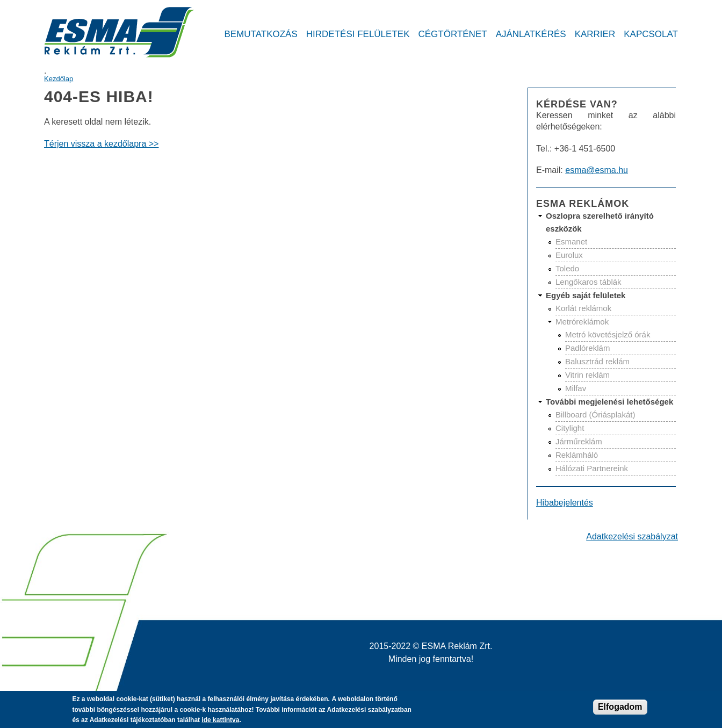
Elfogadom (620, 710)
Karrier (595, 34)
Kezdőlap (59, 79)
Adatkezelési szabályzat (632, 536)
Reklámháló (577, 455)
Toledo (567, 268)
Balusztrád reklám (597, 361)
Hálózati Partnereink (592, 468)
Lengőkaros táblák (589, 282)
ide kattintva (220, 723)
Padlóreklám (587, 348)
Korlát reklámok (583, 308)
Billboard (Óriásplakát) (595, 415)
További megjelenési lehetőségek (609, 402)
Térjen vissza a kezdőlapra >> (101, 144)
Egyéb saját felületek (586, 295)
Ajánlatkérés (531, 34)
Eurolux (569, 255)
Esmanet (571, 242)
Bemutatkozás (261, 34)
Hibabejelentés (565, 503)
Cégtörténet (452, 34)
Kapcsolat (651, 34)
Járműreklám (579, 441)
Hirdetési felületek (358, 34)
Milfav (576, 388)
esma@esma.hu (597, 170)
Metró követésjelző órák (608, 334)
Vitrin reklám (587, 375)
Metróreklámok (582, 322)
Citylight (570, 428)
